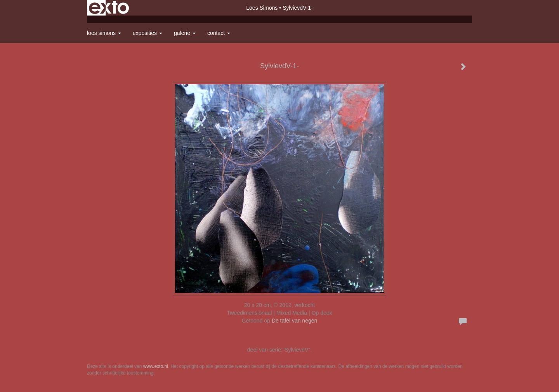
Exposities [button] (148, 33)
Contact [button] (219, 33)
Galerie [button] (185, 33)
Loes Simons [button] (104, 33)
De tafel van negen (295, 321)
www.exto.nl (156, 366)
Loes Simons (262, 8)
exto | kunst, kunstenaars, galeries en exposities (109, 8)
